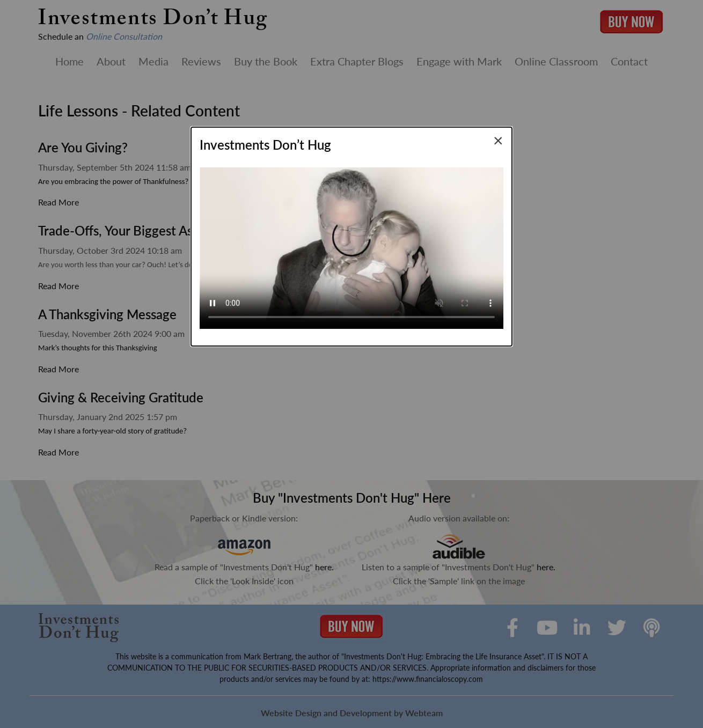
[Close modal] (498, 140)
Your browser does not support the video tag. (351, 244)
